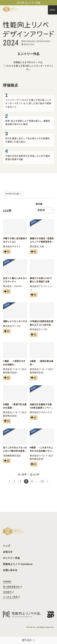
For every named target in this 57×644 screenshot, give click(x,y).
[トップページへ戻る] (11, 9)
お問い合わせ (10, 570)
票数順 (41, 210)
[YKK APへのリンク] (51, 614)
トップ (7, 546)
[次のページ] (47, 481)
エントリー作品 (11, 558)
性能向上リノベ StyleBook (18, 564)
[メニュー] (52, 10)
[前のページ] (9, 481)
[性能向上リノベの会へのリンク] (22, 614)
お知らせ (8, 552)
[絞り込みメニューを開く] (28, 640)
